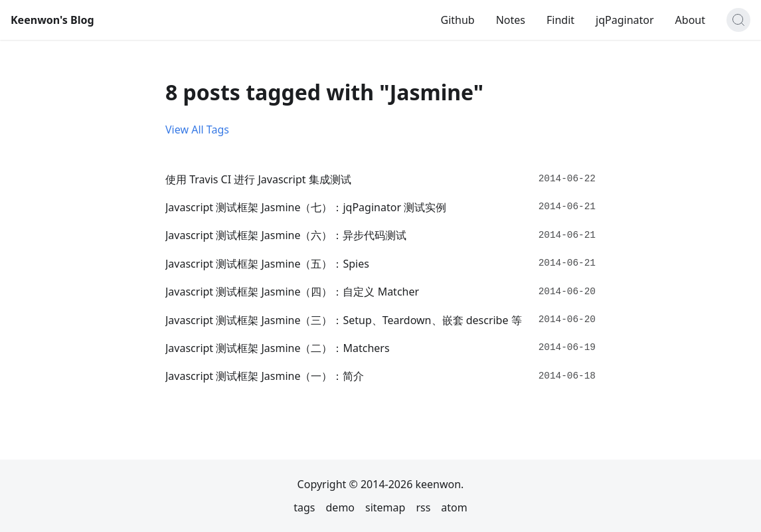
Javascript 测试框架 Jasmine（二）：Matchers (278, 348)
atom (454, 507)
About (690, 20)
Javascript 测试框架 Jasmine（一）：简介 (265, 376)
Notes (511, 20)
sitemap (385, 507)
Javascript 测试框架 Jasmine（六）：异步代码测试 (286, 235)
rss (423, 507)
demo (341, 507)
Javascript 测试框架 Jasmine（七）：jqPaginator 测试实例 (306, 207)
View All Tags (197, 130)
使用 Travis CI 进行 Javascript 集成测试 (258, 179)
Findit (560, 20)
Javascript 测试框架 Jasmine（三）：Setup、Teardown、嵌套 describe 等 (344, 320)
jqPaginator (625, 20)
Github (457, 20)
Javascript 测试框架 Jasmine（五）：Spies (267, 264)
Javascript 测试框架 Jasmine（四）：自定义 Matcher (292, 292)
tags (304, 507)
